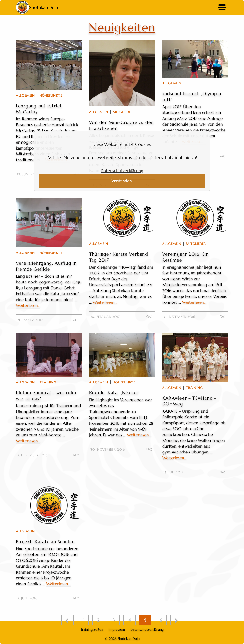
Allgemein (25, 96)
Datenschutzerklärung (122, 171)
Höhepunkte (51, 96)
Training (48, 382)
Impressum (117, 629)
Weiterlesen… (28, 305)
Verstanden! (122, 181)
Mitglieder (123, 112)
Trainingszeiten (92, 629)
